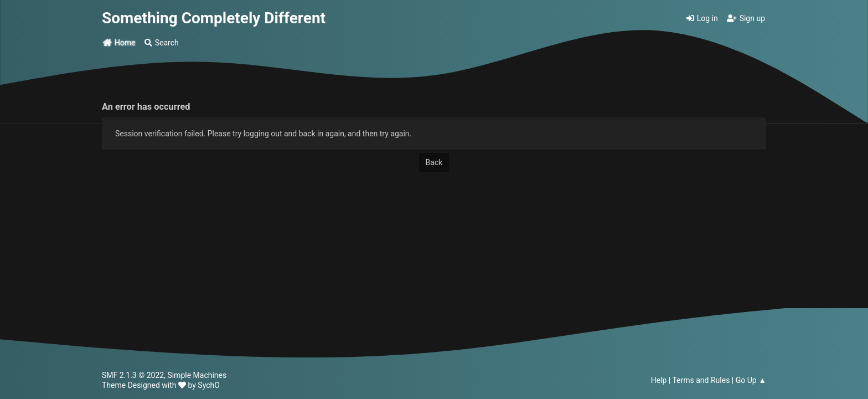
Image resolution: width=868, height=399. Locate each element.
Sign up (746, 18)
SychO (209, 385)
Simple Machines (197, 375)
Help (659, 380)
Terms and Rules (701, 380)
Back (434, 162)
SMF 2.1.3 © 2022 (133, 375)
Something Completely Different (214, 18)
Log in (702, 18)
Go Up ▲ (751, 380)
